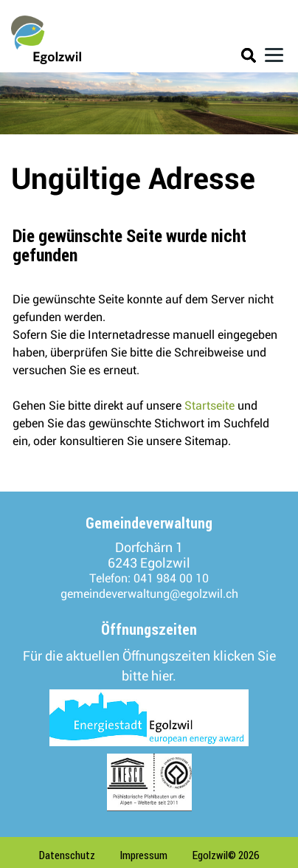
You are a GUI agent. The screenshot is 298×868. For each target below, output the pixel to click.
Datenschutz (67, 855)
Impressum (144, 855)
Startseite (209, 406)
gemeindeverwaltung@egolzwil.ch (149, 594)
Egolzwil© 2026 (226, 855)
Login (222, 58)
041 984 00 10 (171, 578)
